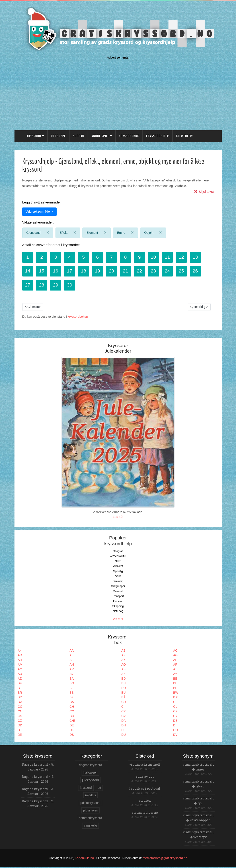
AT (175, 670)
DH (124, 726)
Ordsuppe (58, 136)
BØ (20, 703)
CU (72, 717)
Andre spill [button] (100, 136)
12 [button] (185, 257)
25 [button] (185, 271)
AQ (20, 670)
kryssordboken (78, 317)
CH (72, 707)
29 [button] (56, 286)
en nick (145, 801)
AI (71, 661)
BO (124, 689)
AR (72, 670)
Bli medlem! (185, 136)
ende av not (145, 777)
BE (175, 679)
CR (175, 712)
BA (72, 679)
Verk (118, 577)
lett (99, 789)
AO (124, 665)
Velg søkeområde (38, 211)
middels (90, 796)
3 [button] (56, 257)
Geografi (118, 552)
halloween (90, 773)
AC (175, 651)
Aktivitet (118, 567)
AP (175, 665)
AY (175, 675)
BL (71, 689)
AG (175, 656)
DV (175, 736)
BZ (72, 698)
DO (175, 731)
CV (124, 717)
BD (124, 679)
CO (72, 712)
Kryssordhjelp (158, 136)
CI (123, 707)
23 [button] (156, 271)
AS (124, 670)
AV (72, 675)
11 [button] (170, 257)
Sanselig (118, 582)
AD (20, 656)
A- (19, 651)
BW (176, 693)
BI (175, 684)
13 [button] (199, 257)
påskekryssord (90, 804)
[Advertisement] (118, 92)
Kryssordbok (129, 136)
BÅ (124, 698)
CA (72, 703)
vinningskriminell (145, 765)
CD (124, 703)
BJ (20, 689)
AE (72, 656)
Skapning (118, 607)
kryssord (86, 789)
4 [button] (71, 257)
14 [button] (28, 271)
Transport (118, 597)
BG (72, 684)
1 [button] (28, 257)
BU (124, 693)
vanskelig (90, 826)
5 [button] (85, 257)
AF (123, 656)
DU (124, 736)
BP (175, 689)
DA (124, 722)
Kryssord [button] (34, 136)
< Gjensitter (33, 308)
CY (175, 717)
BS (72, 693)
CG (20, 707)
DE (72, 726)
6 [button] (99, 257)
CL (175, 707)
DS (72, 736)
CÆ (72, 722)
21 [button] (128, 271)
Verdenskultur (118, 557)
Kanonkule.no (84, 859)
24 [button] (170, 271)
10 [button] (156, 257)
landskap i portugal (145, 789)
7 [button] (113, 257)
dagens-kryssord (90, 766)
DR (20, 736)
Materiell (118, 592)
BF (20, 684)
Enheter (118, 602)
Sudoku (79, 136)
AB (124, 651)
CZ (20, 722)
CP (124, 712)
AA (72, 651)
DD (20, 726)
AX (124, 675)
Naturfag (118, 612)
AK (124, 661)
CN (20, 712)
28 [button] (42, 286)
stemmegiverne (145, 813)
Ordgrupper (118, 587)
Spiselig (118, 572)
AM (20, 665)
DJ (20, 731)
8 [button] (128, 257)
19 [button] (99, 271)
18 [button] (85, 271)
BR (20, 693)
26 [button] (199, 271)
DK (72, 731)
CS (20, 717)
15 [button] (42, 271)
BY (20, 698)
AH (20, 661)
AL (175, 661)
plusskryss (90, 811)
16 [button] (56, 271)
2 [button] (42, 257)
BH (124, 684)
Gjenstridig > (199, 308)
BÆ (176, 698)
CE (175, 703)
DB (175, 722)
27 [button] (28, 286)
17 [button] (71, 271)
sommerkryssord (90, 819)
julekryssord (91, 781)
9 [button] (142, 257)
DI (175, 726)
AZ (20, 679)
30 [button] (71, 286)
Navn (118, 562)
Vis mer (118, 620)
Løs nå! (118, 518)
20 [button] (113, 271)
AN (72, 665)
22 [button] (142, 271)
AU (20, 675)
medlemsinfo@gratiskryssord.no (165, 859)
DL (123, 731)
